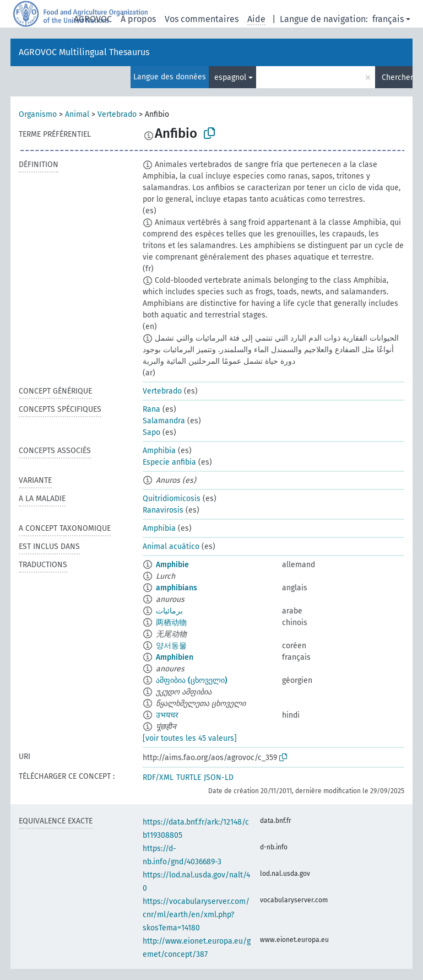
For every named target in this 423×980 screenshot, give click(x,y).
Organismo (38, 114)
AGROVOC (93, 19)
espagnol (230, 77)
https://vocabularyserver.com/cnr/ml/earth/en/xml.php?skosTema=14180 (196, 915)
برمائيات (169, 611)
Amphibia (159, 451)
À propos (138, 19)
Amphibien (175, 657)
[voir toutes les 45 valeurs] (190, 738)
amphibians (177, 588)
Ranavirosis (163, 510)
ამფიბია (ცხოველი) (192, 680)
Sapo (151, 432)
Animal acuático (171, 546)
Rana (151, 409)
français (388, 19)
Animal (77, 114)
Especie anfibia (169, 462)
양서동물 (171, 646)
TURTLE (189, 777)
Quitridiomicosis (172, 499)
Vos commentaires (202, 19)
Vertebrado (117, 114)
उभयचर (167, 715)
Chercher (397, 77)
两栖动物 (171, 623)
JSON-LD (219, 777)
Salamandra (164, 421)
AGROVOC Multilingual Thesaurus (84, 52)
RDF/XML (158, 777)
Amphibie (172, 565)
